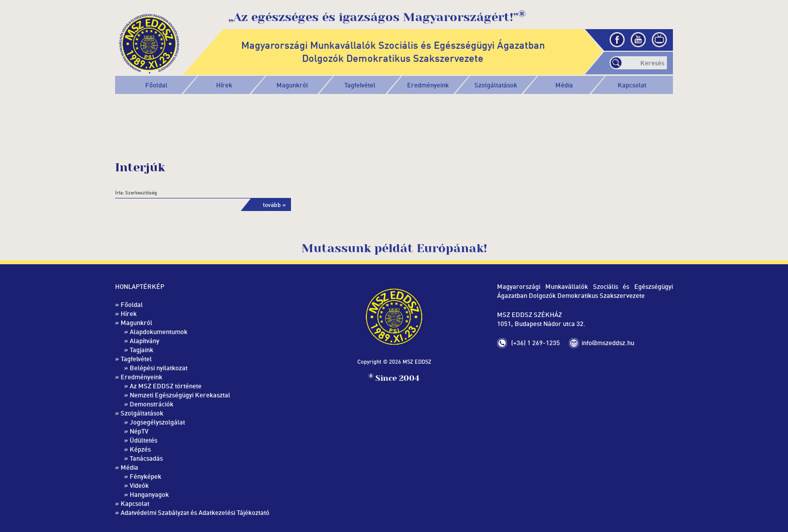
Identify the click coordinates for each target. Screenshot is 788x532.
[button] (292, 85)
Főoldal (156, 85)
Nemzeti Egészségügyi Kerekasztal (180, 395)
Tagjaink (141, 350)
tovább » (274, 205)
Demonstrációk (152, 404)
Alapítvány (144, 341)
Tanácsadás (146, 458)
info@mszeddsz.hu (608, 343)
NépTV (139, 431)
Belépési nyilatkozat (159, 368)
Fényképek (145, 476)
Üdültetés (143, 440)
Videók (139, 485)
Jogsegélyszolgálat (157, 422)
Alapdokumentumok (159, 332)
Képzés (140, 449)
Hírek (224, 85)
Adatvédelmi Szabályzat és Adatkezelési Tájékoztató (195, 512)
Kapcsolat (632, 85)
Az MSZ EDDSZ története (166, 386)
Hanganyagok (149, 494)
